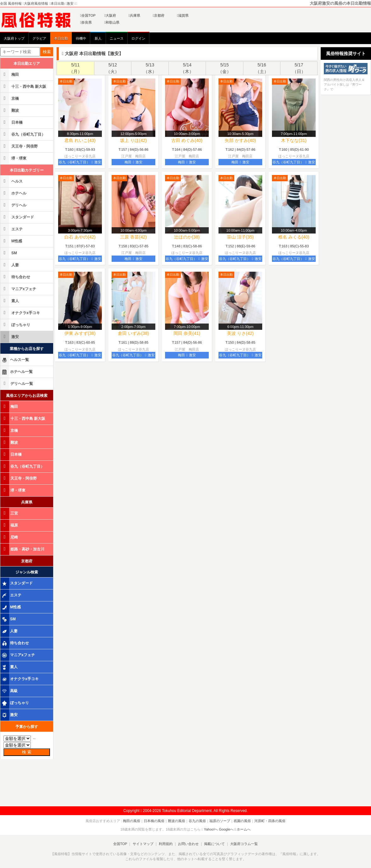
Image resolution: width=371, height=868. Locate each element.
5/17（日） (299, 68)
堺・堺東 (14, 158)
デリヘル (14, 205)
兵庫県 (134, 15)
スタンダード (18, 217)
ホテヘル (14, 193)
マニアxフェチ (19, 289)
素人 (10, 301)
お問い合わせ (188, 844)
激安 (10, 337)
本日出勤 (61, 38)
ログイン (138, 38)
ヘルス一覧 (15, 360)
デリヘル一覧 (17, 383)
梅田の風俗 (132, 821)
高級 (9, 691)
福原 (10, 525)
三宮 (10, 513)
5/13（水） (150, 68)
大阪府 (110, 15)
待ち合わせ (16, 277)
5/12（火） (113, 68)
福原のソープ (220, 821)
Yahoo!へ (211, 829)
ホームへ (243, 829)
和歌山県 (112, 22)
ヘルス (12, 181)
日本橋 (12, 122)
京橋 (10, 98)
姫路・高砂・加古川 (23, 549)
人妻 (10, 265)
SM (9, 253)
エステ (12, 229)
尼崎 (10, 537)
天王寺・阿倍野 (19, 146)
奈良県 (86, 22)
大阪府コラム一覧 (244, 844)
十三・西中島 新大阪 (24, 86)
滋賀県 (183, 15)
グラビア (39, 38)
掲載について (214, 844)
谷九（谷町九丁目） (23, 134)
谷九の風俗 (197, 821)
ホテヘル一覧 (17, 372)
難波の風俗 (177, 821)
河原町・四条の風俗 (270, 821)
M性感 (12, 241)
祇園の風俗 (242, 821)
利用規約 (166, 844)
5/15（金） (224, 68)
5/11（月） (75, 68)
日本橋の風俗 (154, 821)
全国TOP (88, 15)
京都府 (159, 15)
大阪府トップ (14, 38)
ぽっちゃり (16, 325)
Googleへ (226, 829)
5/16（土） (262, 68)
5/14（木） (187, 68)
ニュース (117, 38)
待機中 (81, 38)
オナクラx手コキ (21, 313)
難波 (10, 110)
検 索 (27, 752)
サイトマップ (143, 844)
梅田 (10, 74)
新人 (98, 38)
